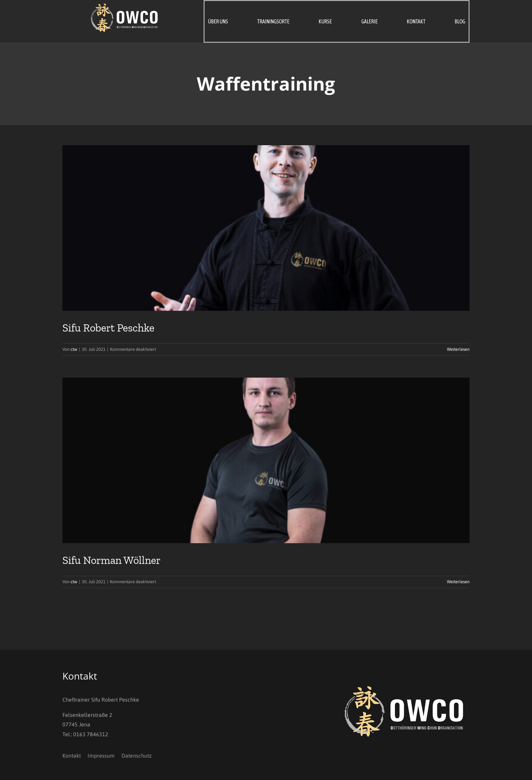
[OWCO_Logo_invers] (125, 6)
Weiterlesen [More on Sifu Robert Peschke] (458, 349)
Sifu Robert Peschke (108, 328)
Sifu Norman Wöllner (111, 560)
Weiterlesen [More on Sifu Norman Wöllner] (458, 582)
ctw (74, 349)
